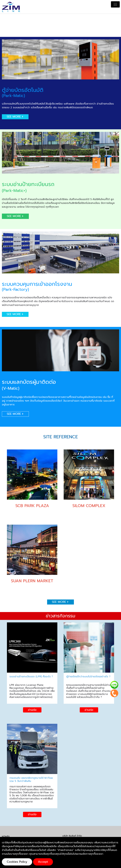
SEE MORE (15, 117)
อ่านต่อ (32, 710)
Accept (43, 862)
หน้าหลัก (6, 836)
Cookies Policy (17, 862)
